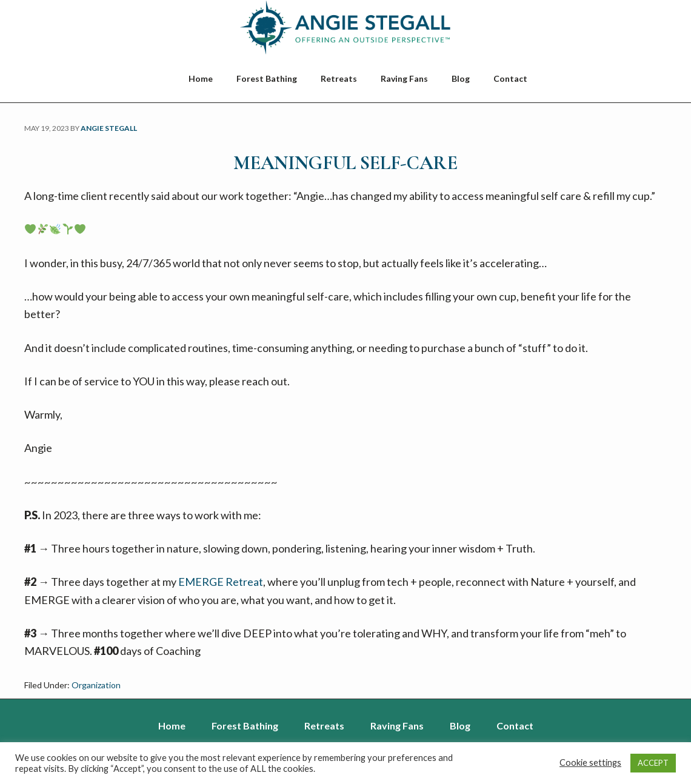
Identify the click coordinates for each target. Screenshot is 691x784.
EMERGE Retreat (221, 582)
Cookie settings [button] (590, 762)
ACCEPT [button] (653, 763)
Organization (96, 685)
